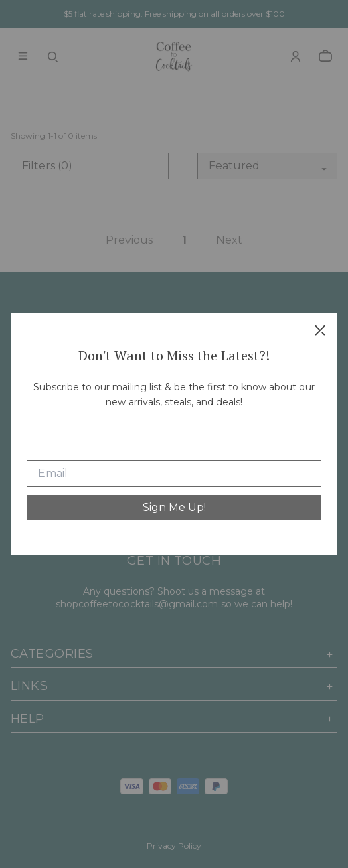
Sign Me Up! (174, 507)
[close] (320, 330)
